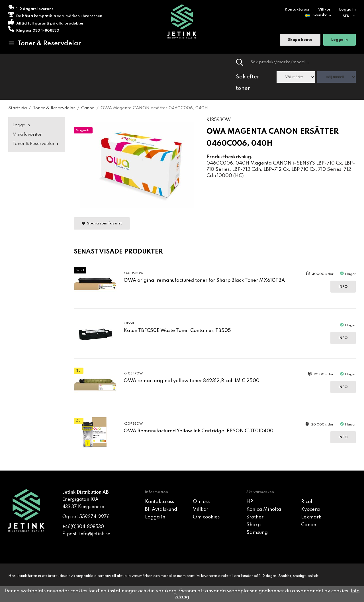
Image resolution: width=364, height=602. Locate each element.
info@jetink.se (95, 534)
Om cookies (206, 517)
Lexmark (311, 517)
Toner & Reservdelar (45, 43)
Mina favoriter (27, 135)
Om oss (201, 502)
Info (343, 287)
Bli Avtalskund (161, 509)
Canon (309, 525)
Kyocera (310, 509)
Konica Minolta (264, 509)
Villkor (324, 10)
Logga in (347, 10)
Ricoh (307, 502)
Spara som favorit (102, 224)
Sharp (253, 525)
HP (250, 502)
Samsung (257, 533)
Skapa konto (300, 40)
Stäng (182, 597)
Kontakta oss (297, 10)
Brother (255, 517)
